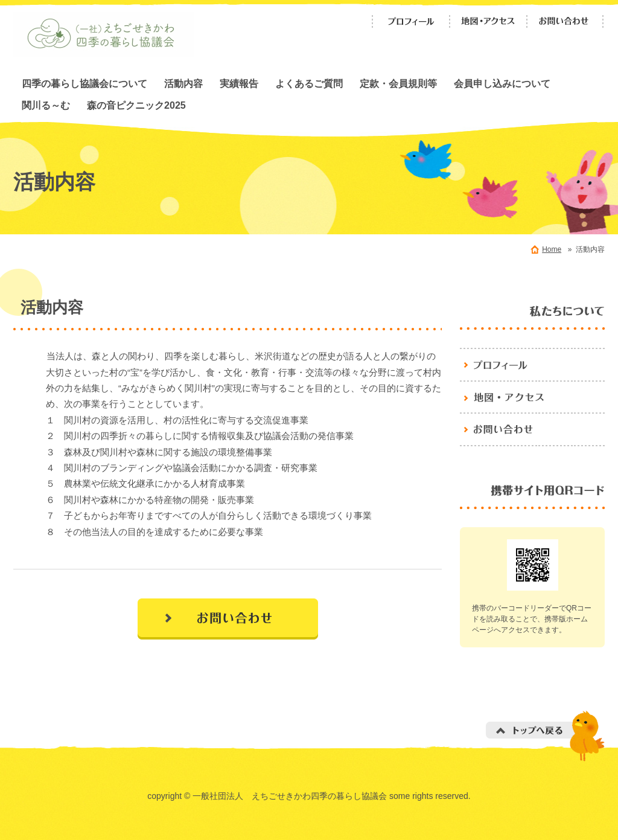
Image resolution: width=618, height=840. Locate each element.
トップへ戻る (545, 736)
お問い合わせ (565, 21)
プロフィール (411, 21)
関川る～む (46, 105)
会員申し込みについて (502, 83)
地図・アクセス (488, 21)
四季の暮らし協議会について (84, 83)
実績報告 (239, 83)
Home (552, 249)
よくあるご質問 (309, 83)
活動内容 (183, 83)
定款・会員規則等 (398, 83)
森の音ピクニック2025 (136, 105)
